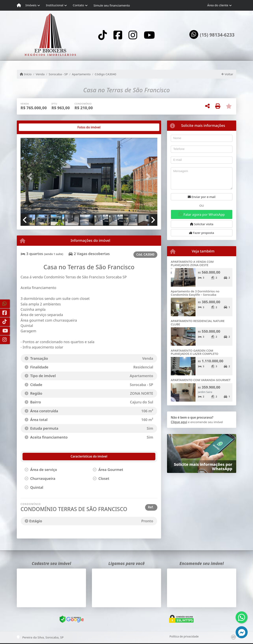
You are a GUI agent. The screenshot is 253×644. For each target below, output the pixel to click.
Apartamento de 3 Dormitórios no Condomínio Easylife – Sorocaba (195, 293)
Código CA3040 (105, 74)
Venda (40, 74)
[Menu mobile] (19, 5)
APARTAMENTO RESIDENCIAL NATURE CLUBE (198, 322)
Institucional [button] (55, 5)
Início (26, 74)
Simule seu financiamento (112, 5)
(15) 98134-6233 (217, 35)
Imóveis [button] (31, 5)
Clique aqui (179, 422)
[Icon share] (103, 35)
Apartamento (81, 74)
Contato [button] (78, 5)
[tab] (33, 127)
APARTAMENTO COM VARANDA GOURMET (201, 380)
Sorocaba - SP (58, 74)
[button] (31, 176)
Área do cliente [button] (218, 5)
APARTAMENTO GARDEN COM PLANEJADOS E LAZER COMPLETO (195, 352)
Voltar (227, 74)
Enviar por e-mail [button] (202, 197)
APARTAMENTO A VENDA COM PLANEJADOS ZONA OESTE (192, 263)
